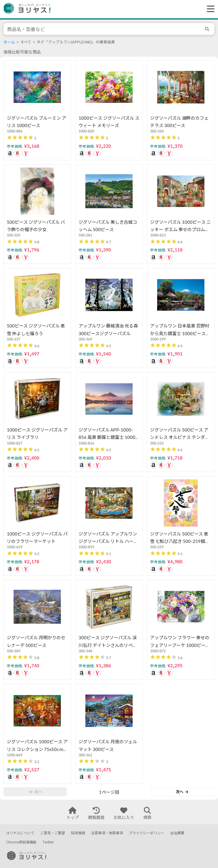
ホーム (9, 42)
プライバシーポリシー (147, 833)
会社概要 (177, 833)
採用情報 (78, 833)
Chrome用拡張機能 (21, 842)
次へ (182, 792)
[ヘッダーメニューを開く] (209, 9)
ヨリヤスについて (20, 833)
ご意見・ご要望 (53, 833)
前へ (36, 792)
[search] (208, 29)
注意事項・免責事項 (107, 833)
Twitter (48, 842)
